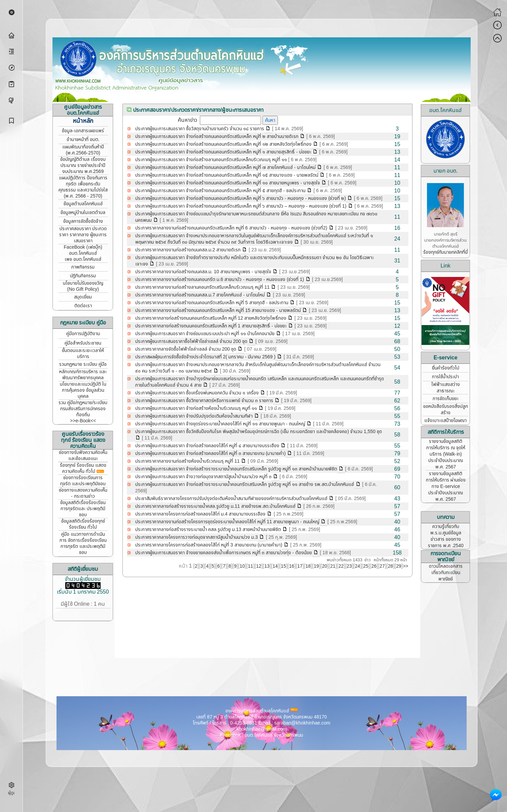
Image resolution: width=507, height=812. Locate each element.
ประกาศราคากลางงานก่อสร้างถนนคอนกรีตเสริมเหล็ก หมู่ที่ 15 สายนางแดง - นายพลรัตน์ (218, 310)
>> (405, 566)
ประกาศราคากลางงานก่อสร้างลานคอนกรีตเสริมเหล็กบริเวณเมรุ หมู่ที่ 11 (203, 287)
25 (366, 566)
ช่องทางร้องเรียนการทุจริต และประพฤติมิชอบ (83, 481)
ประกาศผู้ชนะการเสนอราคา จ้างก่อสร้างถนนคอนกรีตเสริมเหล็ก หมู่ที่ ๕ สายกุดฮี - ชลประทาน (220, 191)
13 (267, 566)
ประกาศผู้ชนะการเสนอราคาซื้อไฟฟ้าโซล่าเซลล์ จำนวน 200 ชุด (191, 341)
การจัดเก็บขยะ (446, 399)
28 (391, 566)
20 (325, 566)
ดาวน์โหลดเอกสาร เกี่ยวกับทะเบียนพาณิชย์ (446, 573)
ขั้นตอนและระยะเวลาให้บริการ (83, 354)
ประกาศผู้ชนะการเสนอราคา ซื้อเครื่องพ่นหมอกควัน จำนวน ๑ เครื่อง (197, 393)
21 (333, 566)
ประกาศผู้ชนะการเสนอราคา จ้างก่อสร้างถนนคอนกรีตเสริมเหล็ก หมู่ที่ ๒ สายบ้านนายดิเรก (217, 136)
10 (242, 566)
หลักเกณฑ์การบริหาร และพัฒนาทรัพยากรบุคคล (83, 375)
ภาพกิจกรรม (83, 267)
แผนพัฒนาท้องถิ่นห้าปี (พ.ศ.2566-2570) (83, 150)
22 (341, 566)
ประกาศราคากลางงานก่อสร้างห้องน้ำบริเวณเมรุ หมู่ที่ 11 (188, 461)
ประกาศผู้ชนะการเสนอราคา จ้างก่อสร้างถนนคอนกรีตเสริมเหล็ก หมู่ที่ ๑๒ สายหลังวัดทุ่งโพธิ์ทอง (223, 144)
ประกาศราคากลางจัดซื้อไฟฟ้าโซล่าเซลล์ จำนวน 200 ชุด (186, 349)
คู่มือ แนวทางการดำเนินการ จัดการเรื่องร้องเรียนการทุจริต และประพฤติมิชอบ (83, 543)
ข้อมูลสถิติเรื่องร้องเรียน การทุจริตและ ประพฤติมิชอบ (83, 509)
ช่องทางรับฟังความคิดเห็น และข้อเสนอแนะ (83, 455)
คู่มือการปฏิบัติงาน (83, 334)
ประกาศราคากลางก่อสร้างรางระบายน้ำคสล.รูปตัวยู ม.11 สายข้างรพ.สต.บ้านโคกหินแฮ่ (215, 506)
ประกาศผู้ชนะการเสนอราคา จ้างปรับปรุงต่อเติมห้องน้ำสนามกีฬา (194, 416)
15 (284, 566)
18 (308, 566)
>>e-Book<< (83, 421)
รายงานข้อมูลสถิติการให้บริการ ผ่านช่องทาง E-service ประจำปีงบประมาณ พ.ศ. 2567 (446, 486)
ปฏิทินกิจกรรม (83, 276)
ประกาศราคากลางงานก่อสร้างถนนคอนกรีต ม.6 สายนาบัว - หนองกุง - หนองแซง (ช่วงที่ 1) (220, 279)
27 (382, 566)
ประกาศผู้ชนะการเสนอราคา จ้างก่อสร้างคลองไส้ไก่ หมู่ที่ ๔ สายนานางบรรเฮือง (207, 446)
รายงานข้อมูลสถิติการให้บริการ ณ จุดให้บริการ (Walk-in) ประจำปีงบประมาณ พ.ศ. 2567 (446, 454)
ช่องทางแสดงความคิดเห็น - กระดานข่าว (83, 493)
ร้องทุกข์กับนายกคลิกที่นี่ (445, 252)
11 (251, 566)
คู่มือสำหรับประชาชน (83, 343)
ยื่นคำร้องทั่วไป (446, 368)
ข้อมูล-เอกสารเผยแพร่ (83, 131)
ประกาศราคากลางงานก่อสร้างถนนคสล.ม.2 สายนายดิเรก (188, 250)
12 (259, 566)
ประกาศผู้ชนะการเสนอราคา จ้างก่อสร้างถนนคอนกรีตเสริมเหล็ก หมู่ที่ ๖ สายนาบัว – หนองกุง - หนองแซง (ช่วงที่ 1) (241, 206)
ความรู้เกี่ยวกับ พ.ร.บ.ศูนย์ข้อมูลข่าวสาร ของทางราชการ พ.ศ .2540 (446, 536)
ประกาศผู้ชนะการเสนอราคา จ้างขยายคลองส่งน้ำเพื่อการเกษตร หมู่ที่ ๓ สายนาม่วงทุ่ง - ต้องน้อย (224, 553)
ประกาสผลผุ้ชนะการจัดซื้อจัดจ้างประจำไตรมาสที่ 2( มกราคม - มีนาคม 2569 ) (205, 357)
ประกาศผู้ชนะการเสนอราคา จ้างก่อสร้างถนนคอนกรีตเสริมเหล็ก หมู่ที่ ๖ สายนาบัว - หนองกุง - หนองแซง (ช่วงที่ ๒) (241, 198)
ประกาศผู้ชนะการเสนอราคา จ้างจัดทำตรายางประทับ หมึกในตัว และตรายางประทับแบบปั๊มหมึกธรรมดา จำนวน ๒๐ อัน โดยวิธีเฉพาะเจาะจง (255, 261)
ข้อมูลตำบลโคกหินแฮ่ (83, 204)
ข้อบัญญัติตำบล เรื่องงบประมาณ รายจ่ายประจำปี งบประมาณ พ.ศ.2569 (83, 165)
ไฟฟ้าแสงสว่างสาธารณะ (446, 388)
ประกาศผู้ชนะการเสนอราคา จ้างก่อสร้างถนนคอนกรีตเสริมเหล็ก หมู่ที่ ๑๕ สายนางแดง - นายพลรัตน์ (227, 175)
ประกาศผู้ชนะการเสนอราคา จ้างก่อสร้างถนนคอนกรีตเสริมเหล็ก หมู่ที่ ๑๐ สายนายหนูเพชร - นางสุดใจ (228, 183)
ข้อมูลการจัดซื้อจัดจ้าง (83, 221)
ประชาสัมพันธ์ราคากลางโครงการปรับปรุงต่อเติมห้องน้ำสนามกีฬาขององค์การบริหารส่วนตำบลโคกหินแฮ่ (231, 499)
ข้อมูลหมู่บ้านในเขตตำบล (83, 213)
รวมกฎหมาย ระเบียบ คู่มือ (83, 364)
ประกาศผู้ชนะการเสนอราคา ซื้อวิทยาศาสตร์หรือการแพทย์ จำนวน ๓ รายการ (204, 401)
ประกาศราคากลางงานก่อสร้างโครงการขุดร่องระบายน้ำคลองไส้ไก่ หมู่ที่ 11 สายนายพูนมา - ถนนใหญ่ (227, 522)
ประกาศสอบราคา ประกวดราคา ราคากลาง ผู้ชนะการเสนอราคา (83, 235)
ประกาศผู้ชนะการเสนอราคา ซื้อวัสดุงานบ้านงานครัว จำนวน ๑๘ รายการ (200, 129)
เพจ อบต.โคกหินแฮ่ (83, 259)
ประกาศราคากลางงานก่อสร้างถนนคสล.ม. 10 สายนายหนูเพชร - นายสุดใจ (203, 272)
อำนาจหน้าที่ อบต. (83, 139)
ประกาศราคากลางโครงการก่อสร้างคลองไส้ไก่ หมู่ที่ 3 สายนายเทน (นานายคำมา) (209, 545)
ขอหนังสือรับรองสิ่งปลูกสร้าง (446, 410)
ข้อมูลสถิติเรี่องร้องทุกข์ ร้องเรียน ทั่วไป (83, 524)
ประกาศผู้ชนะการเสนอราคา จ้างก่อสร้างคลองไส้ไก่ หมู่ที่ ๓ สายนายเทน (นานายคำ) (210, 453)
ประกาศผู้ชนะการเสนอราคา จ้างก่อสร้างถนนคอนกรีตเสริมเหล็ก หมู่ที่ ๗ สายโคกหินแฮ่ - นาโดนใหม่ (225, 167)
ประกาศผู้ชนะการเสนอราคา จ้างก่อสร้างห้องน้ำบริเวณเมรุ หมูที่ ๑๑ (196, 408)
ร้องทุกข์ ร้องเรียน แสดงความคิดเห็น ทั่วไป (83, 468)
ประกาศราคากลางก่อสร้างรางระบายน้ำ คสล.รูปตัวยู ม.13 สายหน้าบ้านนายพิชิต (208, 529)
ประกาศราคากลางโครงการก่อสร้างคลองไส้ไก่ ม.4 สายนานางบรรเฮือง (201, 514)
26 (374, 566)
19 (316, 566)
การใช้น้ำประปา (445, 377)
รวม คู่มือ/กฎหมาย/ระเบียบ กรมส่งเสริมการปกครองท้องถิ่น (83, 409)
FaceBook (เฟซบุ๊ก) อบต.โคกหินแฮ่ (83, 250)
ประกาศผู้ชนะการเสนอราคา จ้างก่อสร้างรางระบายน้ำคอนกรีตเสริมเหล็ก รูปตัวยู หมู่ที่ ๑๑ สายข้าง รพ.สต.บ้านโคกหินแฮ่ (245, 484)
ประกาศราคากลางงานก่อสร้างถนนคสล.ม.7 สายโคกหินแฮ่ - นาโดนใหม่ (200, 295)
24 (358, 566)
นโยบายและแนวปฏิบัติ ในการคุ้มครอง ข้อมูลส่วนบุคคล (83, 390)
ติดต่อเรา (83, 306)
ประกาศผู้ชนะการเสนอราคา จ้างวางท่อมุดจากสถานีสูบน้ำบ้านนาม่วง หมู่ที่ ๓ (203, 477)
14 (275, 566)
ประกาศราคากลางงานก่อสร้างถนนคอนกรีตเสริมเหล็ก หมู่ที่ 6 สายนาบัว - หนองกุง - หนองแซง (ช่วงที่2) (231, 228)
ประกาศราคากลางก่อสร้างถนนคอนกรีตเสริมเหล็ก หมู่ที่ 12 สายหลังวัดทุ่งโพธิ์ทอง (211, 318)
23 (349, 566)
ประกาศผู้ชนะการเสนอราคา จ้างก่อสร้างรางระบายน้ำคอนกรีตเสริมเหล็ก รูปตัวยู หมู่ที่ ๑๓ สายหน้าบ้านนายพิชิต (236, 469)
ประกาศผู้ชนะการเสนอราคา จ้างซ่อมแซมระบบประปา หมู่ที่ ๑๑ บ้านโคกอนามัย (205, 334)
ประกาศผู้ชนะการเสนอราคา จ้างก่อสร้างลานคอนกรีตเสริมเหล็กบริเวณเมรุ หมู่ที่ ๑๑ (211, 160)
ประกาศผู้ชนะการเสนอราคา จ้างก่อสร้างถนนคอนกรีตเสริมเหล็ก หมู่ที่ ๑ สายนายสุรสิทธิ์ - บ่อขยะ (223, 152)
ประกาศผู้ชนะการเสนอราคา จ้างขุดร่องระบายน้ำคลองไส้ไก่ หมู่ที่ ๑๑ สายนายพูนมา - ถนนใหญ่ (220, 424)
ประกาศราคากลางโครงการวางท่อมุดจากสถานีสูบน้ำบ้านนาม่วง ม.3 (197, 537)
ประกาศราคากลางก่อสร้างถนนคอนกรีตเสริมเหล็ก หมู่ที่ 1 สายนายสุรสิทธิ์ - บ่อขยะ (211, 326)
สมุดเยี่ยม (83, 297)
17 (300, 566)
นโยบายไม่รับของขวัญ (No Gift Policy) (83, 286)
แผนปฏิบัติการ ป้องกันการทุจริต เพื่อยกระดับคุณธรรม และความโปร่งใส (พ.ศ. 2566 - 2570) (83, 187)
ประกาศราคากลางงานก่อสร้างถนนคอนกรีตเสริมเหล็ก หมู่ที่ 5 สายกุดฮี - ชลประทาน (212, 303)
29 (399, 566)
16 (292, 566)
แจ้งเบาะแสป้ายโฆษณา (445, 420)
